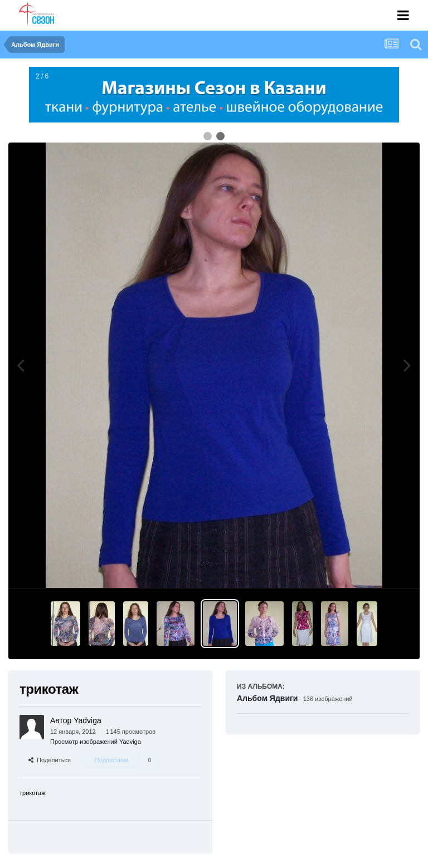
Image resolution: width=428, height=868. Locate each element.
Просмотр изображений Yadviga (96, 742)
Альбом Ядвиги (267, 698)
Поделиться (50, 760)
